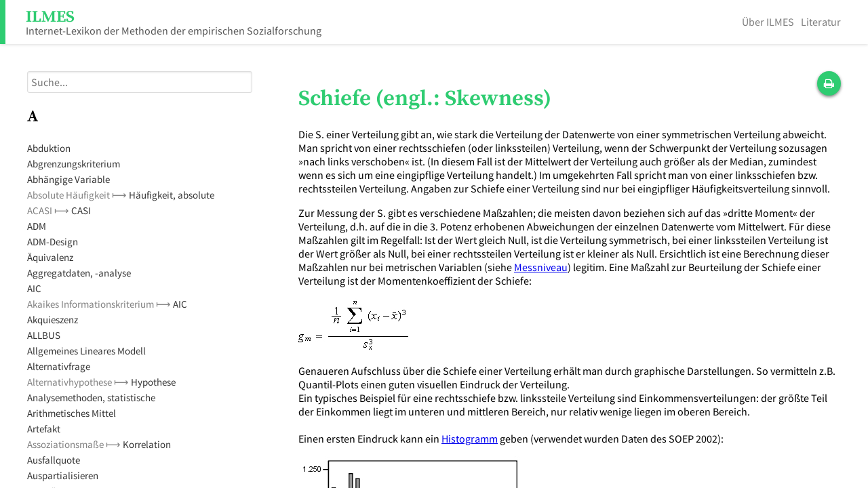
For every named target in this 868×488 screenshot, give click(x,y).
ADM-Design (53, 242)
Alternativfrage (59, 366)
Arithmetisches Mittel (72, 413)
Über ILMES (768, 22)
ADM (37, 226)
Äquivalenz (50, 257)
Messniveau (541, 267)
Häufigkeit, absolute (172, 195)
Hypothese (153, 382)
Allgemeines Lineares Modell (86, 351)
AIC (34, 288)
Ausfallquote (54, 460)
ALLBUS (44, 335)
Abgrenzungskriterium (74, 164)
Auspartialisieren (63, 475)
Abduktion (49, 148)
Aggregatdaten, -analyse (79, 273)
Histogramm (470, 439)
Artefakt (44, 429)
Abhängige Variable (68, 179)
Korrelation (147, 444)
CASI (81, 210)
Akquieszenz (53, 320)
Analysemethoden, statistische (91, 398)
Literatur (821, 22)
